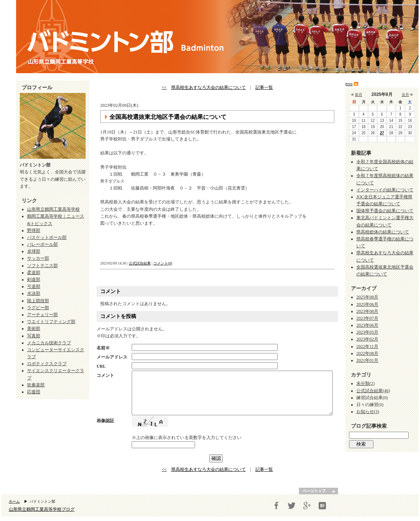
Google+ (307, 506)
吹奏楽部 (36, 385)
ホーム (14, 501)
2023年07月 (367, 318)
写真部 (34, 336)
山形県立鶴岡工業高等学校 (53, 209)
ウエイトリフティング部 (51, 322)
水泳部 (34, 293)
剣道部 (34, 280)
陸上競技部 (38, 301)
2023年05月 (367, 332)
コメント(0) (163, 263)
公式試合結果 (140, 263)
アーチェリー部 (42, 315)
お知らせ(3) (368, 412)
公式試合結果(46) (373, 391)
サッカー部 (38, 258)
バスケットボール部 (47, 237)
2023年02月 (367, 339)
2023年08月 (367, 311)
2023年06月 (367, 325)
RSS (349, 84)
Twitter (292, 506)
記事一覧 (264, 87)
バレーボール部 (42, 244)
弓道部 (34, 286)
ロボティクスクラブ (47, 364)
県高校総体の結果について (383, 232)
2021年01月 (367, 360)
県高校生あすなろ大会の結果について (209, 87)
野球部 (34, 230)
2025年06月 (367, 304)
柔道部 (34, 273)
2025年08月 (367, 297)
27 (382, 133)
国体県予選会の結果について (385, 211)
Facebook (276, 506)
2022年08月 (367, 353)
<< (164, 87)
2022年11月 (367, 346)
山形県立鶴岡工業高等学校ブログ (42, 509)
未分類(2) (365, 383)
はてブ (322, 506)
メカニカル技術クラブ (49, 343)
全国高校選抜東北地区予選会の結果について (168, 117)
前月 (359, 95)
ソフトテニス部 (42, 266)
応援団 (34, 392)
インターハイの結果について (385, 190)
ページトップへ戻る (318, 491)
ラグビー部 (38, 308)
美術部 (34, 329)
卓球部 (34, 251)
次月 (405, 95)
